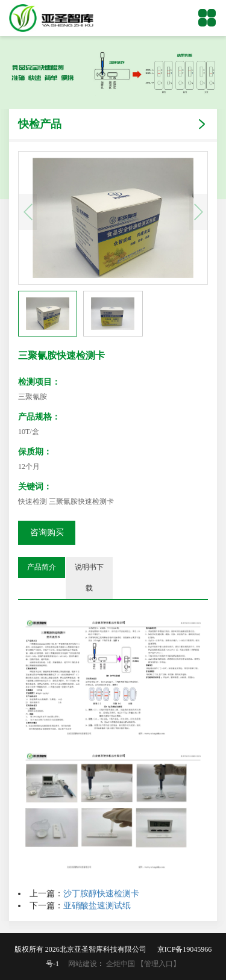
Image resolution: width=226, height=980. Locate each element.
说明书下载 (89, 578)
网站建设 (83, 964)
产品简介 (42, 567)
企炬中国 (121, 964)
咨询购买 (47, 532)
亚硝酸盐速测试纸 (97, 906)
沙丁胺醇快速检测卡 (101, 894)
